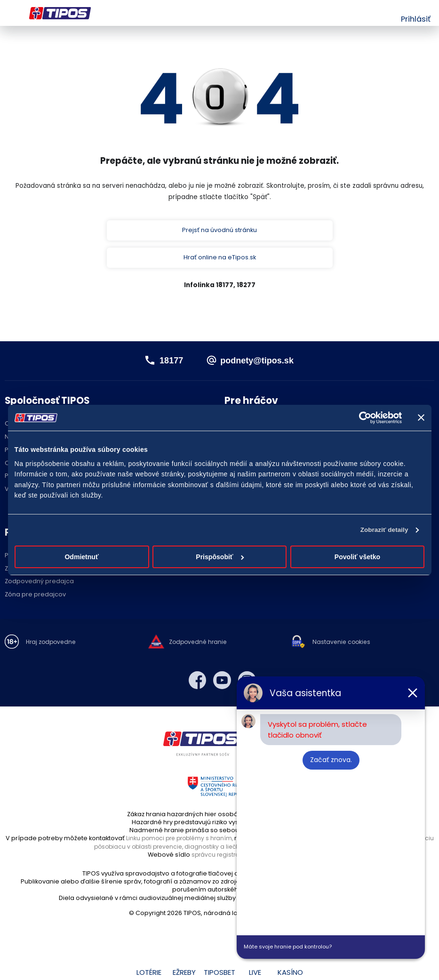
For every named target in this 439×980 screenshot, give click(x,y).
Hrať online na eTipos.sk (219, 259)
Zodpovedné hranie (200, 645)
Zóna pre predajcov (35, 597)
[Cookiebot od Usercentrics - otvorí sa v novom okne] (361, 418)
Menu (11, 13)
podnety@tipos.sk (259, 362)
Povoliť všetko (357, 557)
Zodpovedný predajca (39, 584)
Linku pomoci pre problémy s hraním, (192, 840)
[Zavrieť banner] (421, 418)
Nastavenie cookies (343, 645)
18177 (167, 362)
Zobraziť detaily (383, 530)
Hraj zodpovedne (52, 645)
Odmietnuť (81, 557)
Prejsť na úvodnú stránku (220, 231)
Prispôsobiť (220, 557)
